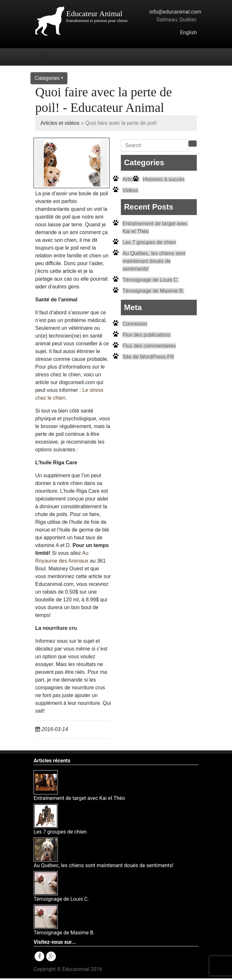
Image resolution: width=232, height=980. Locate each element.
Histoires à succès (163, 179)
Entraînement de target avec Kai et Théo (79, 798)
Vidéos (130, 190)
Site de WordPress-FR (148, 357)
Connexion (135, 324)
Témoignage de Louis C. (151, 280)
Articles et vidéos (60, 123)
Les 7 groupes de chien (149, 242)
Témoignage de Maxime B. (153, 291)
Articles (131, 179)
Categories (47, 78)
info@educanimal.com (175, 12)
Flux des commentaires (149, 346)
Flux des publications (147, 335)
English (188, 32)
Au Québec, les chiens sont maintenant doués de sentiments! (154, 261)
